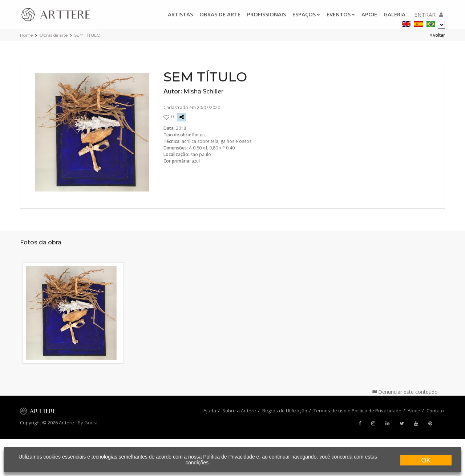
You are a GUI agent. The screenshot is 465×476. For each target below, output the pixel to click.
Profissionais (266, 14)
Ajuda (210, 411)
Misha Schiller (203, 91)
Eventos (341, 14)
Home (26, 35)
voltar (437, 35)
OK (426, 460)
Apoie (369, 14)
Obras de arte (220, 14)
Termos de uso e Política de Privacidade (357, 411)
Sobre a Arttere (239, 411)
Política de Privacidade (229, 457)
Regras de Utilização (285, 411)
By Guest (88, 423)
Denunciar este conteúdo (405, 392)
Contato (435, 411)
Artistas (180, 14)
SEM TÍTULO (87, 35)
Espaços (306, 14)
